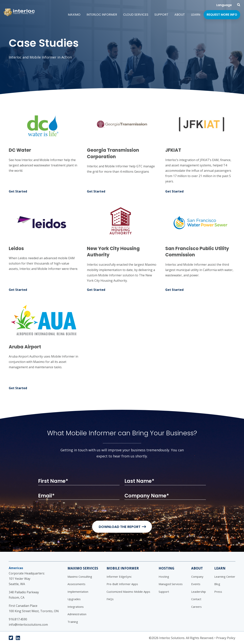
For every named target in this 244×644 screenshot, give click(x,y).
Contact (196, 599)
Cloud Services (136, 15)
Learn (196, 15)
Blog (217, 584)
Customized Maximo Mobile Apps (128, 592)
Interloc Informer (102, 15)
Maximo (74, 15)
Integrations (76, 607)
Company (197, 577)
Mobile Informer (123, 568)
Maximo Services (83, 568)
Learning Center (225, 577)
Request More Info (222, 15)
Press (218, 592)
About (180, 15)
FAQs (110, 599)
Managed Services (171, 584)
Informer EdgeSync (119, 577)
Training (73, 622)
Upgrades (74, 599)
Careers (196, 607)
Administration (77, 614)
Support (161, 15)
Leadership (199, 592)
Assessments (76, 584)
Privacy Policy (226, 638)
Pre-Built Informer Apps (122, 584)
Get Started (18, 191)
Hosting (166, 568)
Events (196, 584)
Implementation (78, 592)
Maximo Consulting (80, 577)
